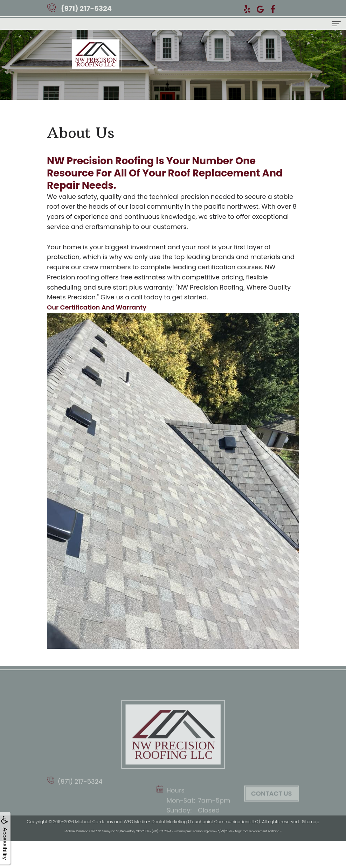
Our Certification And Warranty (97, 307)
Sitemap (311, 822)
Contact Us (271, 812)
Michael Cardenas (94, 822)
